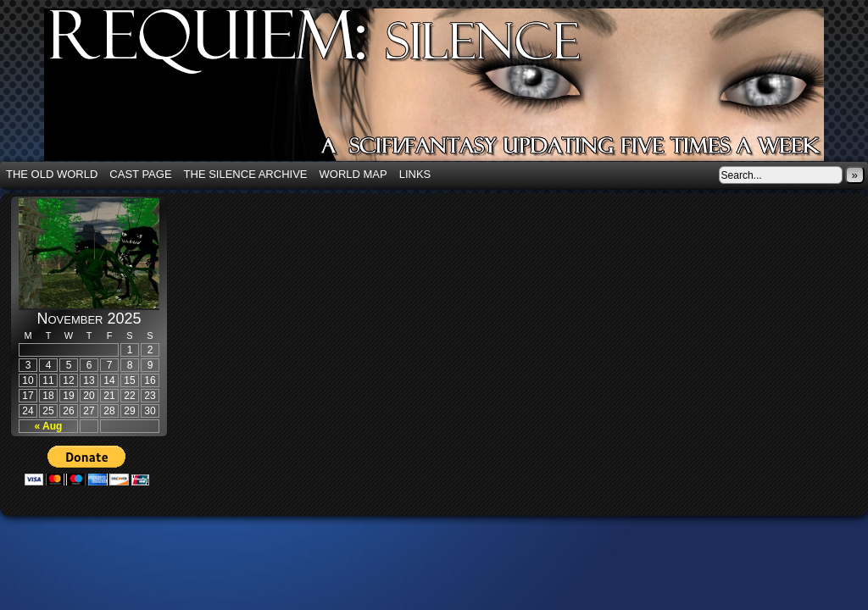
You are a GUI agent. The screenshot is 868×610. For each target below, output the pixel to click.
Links (415, 174)
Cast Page (140, 174)
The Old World (52, 174)
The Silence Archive (246, 174)
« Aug (49, 426)
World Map (353, 174)
